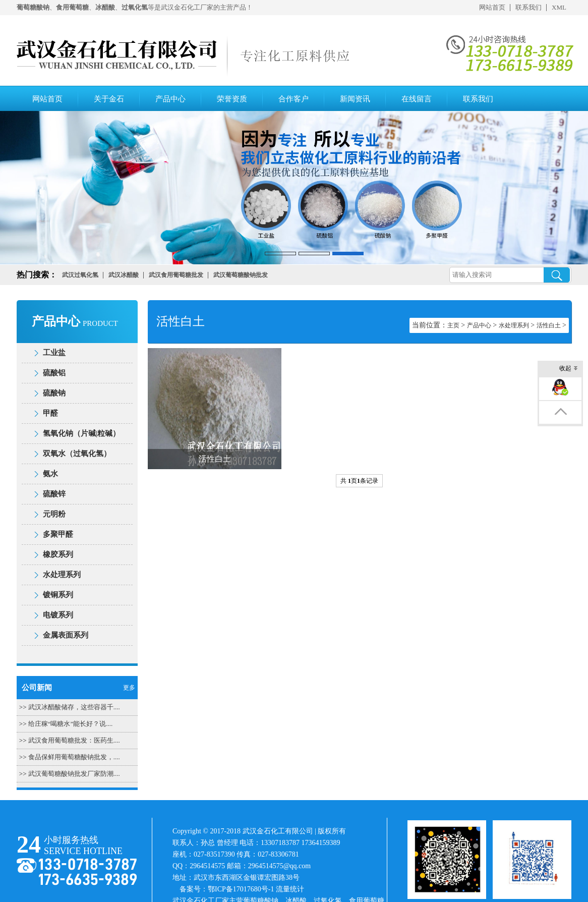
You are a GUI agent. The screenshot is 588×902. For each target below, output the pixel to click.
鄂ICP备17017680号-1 (241, 889)
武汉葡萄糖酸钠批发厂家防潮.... (74, 774)
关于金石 (109, 99)
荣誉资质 (232, 99)
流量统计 (290, 889)
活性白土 (549, 325)
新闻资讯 (355, 99)
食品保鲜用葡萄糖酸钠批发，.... (74, 757)
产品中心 (170, 99)
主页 (453, 325)
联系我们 (528, 7)
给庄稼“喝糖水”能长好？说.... (71, 724)
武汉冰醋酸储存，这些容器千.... (74, 707)
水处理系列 (514, 325)
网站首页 (492, 7)
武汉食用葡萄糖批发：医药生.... (74, 740)
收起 (569, 369)
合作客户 (293, 99)
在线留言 (417, 99)
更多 (129, 688)
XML (559, 7)
